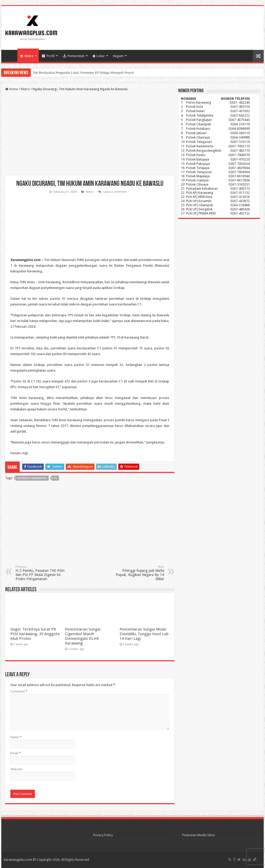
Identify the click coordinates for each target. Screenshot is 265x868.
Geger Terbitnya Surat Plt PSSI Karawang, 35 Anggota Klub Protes (35, 634)
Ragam (118, 56)
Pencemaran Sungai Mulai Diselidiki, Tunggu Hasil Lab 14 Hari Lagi (144, 634)
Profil (48, 56)
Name (16, 737)
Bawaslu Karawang (32, 478)
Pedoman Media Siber (199, 835)
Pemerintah (74, 56)
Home (11, 55)
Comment (19, 691)
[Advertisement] (90, 134)
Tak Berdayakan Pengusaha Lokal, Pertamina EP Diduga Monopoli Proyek (83, 72)
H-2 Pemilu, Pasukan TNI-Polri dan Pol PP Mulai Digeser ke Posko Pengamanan (42, 573)
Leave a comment (115, 192)
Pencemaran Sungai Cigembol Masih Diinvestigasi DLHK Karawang (83, 636)
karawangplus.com (18, 860)
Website (16, 769)
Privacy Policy (103, 835)
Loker (99, 56)
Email (16, 753)
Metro (27, 56)
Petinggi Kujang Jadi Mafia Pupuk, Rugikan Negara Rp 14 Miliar (138, 573)
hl (56, 478)
